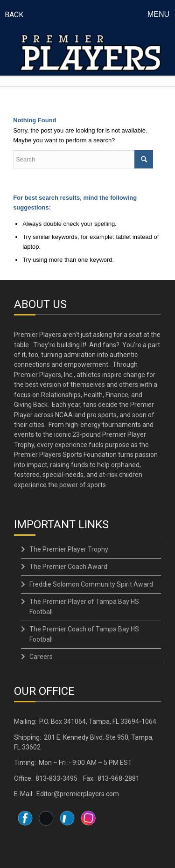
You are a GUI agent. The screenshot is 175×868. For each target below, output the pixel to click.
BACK (14, 15)
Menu (158, 14)
